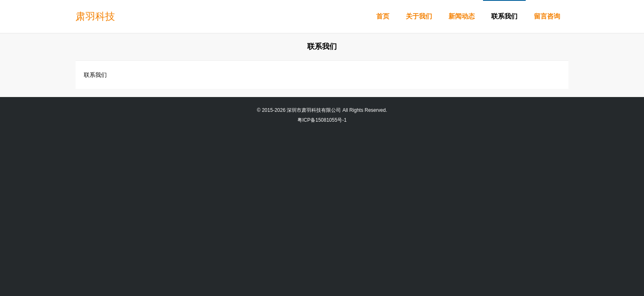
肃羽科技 (95, 16)
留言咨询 (547, 16)
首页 (383, 16)
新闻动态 (462, 16)
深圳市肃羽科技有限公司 (314, 110)
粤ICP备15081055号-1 (322, 120)
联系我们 (504, 16)
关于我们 (419, 16)
